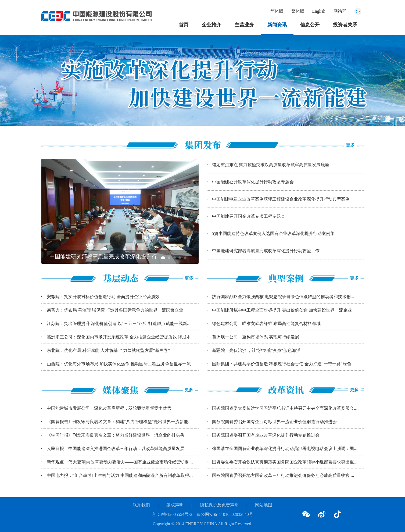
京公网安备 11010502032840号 (225, 515)
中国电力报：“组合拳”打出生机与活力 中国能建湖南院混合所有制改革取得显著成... (126, 476)
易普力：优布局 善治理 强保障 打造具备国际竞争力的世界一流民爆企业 (115, 310)
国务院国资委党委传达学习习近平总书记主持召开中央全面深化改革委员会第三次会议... (295, 408)
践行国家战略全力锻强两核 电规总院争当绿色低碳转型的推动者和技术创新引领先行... (294, 297)
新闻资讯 (277, 25)
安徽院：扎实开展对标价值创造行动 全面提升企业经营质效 (103, 297)
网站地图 (264, 505)
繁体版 (298, 11)
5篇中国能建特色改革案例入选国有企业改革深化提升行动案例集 (273, 234)
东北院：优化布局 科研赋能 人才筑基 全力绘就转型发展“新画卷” (108, 351)
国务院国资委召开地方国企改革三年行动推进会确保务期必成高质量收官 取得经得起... (294, 476)
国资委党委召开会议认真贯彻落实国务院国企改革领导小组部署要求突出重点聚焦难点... (295, 462)
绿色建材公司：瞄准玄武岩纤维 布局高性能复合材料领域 (266, 324)
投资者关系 (345, 25)
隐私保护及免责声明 (219, 505)
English (319, 11)
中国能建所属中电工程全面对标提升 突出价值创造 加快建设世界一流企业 (282, 310)
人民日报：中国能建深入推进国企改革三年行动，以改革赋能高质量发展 (116, 449)
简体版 (277, 11)
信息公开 (310, 25)
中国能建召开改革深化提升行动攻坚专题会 (253, 182)
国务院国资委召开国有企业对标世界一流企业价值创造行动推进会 (274, 422)
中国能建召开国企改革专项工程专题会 (249, 217)
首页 (184, 25)
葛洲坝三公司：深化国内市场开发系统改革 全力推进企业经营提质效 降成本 (119, 337)
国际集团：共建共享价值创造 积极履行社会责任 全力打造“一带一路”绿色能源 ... (288, 364)
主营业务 (244, 25)
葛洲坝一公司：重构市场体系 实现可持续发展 (256, 337)
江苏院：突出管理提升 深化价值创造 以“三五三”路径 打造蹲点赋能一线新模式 (121, 324)
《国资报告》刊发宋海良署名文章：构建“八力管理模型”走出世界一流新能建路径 (124, 422)
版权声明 (175, 505)
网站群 (340, 11)
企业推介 (212, 25)
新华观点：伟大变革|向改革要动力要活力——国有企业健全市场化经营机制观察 (122, 462)
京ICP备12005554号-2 (172, 515)
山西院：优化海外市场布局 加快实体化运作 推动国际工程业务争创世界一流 (119, 364)
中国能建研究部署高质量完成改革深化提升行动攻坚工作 (266, 251)
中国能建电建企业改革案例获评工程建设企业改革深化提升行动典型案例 (281, 199)
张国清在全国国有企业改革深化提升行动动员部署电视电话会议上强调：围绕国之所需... (295, 449)
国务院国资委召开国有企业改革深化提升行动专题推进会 (266, 435)
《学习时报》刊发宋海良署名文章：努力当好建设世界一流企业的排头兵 (116, 435)
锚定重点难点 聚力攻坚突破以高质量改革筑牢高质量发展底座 (271, 165)
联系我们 (141, 505)
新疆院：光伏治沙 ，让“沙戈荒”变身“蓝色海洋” (257, 351)
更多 (350, 145)
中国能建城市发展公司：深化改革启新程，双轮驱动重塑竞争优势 (109, 408)
